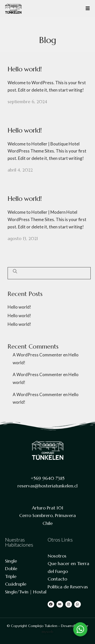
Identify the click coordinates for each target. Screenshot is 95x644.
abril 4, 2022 (20, 170)
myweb (48, 632)
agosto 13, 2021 (23, 239)
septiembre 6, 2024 (27, 102)
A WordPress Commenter (37, 355)
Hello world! (25, 69)
